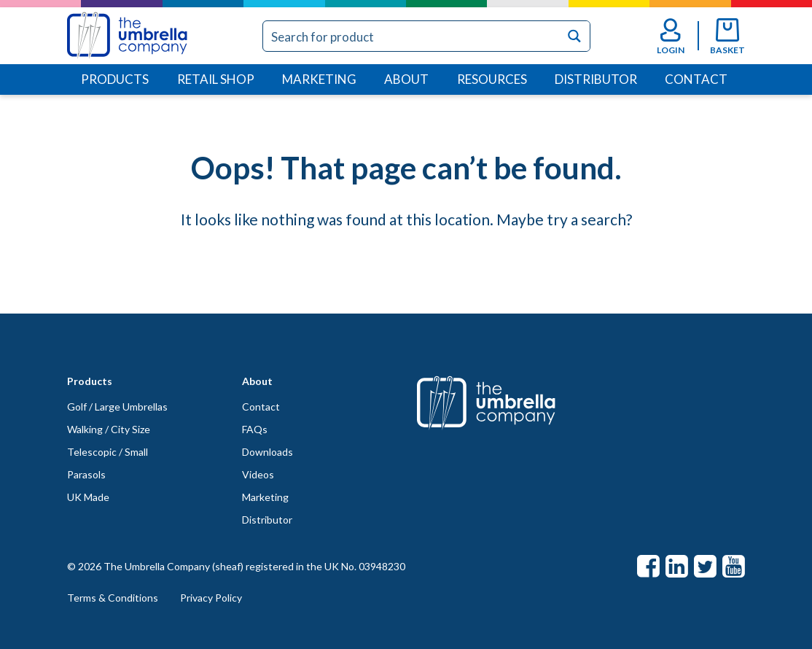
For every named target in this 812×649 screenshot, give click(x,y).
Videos (258, 474)
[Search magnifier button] (575, 36)
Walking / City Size (109, 429)
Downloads (268, 452)
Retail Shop (216, 79)
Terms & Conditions (113, 598)
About (406, 79)
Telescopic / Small (108, 452)
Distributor (596, 79)
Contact (696, 79)
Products (115, 79)
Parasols (86, 474)
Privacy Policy (211, 598)
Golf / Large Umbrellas (117, 407)
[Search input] (412, 36)
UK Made (88, 497)
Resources (492, 79)
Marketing (319, 79)
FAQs (255, 429)
